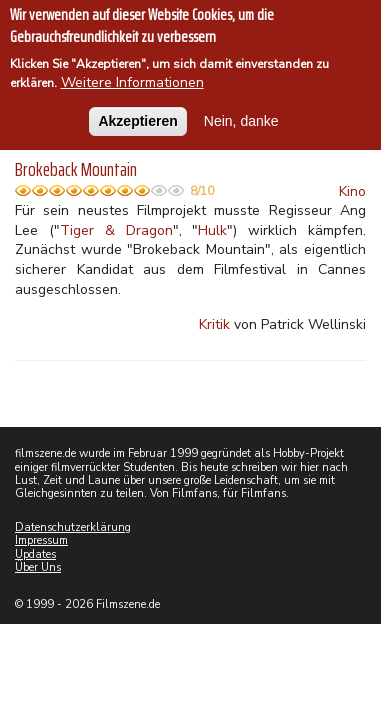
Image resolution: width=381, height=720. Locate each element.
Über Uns (38, 567)
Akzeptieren (137, 116)
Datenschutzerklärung (73, 527)
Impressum (41, 540)
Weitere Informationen (132, 78)
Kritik (214, 324)
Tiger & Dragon (116, 230)
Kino (352, 191)
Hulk (212, 230)
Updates (35, 554)
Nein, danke (241, 116)
